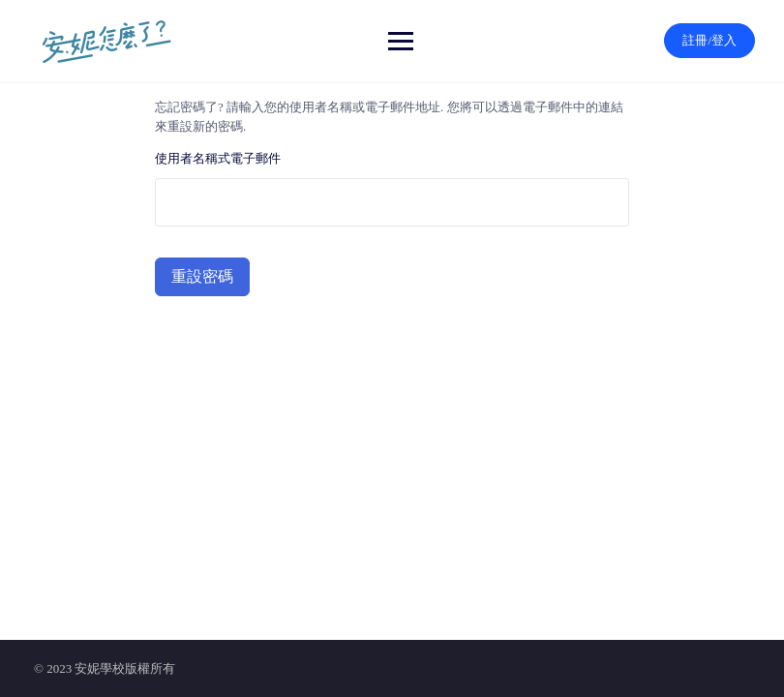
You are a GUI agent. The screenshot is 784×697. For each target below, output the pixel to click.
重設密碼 (202, 276)
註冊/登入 (709, 40)
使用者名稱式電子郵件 (218, 158)
